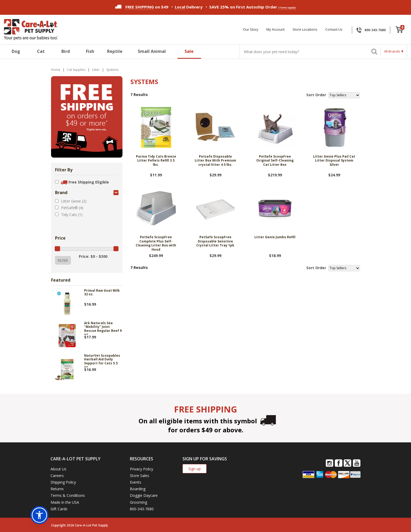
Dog (16, 51)
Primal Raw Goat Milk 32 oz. (102, 293)
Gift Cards (59, 509)
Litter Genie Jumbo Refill (275, 237)
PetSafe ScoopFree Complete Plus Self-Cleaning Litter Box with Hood (156, 243)
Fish (90, 51)
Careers (57, 476)
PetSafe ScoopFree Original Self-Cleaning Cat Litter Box (275, 161)
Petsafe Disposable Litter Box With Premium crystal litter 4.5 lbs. (215, 161)
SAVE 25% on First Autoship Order (253, 7)
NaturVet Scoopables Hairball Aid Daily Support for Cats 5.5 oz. (102, 361)
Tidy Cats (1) (72, 215)
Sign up (195, 469)
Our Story (251, 29)
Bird (66, 51)
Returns (57, 489)
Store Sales (140, 476)
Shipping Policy (63, 482)
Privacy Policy (141, 469)
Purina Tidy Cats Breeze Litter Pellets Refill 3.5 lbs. (156, 161)
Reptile (115, 51)
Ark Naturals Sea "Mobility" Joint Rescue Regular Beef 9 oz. (103, 328)
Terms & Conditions (68, 495)
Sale (189, 51)
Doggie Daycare (144, 495)
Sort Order (316, 95)
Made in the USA (65, 502)
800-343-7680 (375, 30)
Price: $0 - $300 (93, 256)
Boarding (138, 489)
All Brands (392, 51)
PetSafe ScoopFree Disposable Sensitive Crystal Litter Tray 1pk (215, 241)
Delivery (189, 7)
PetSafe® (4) (72, 208)
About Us (58, 469)
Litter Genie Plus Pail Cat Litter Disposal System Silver (334, 161)
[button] (39, 515)
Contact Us (334, 29)
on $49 (142, 7)
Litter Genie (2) (74, 201)
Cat (41, 51)
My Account (275, 29)
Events (136, 482)
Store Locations (305, 29)
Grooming (138, 502)
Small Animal (152, 51)
